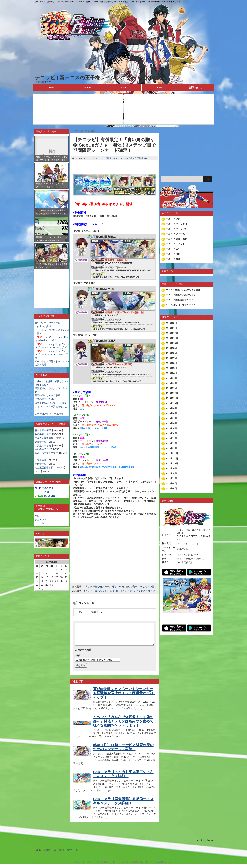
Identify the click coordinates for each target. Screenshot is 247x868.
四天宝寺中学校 (43, 446)
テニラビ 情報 (105, 158)
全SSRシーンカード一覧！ (49, 323)
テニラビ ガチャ (91, 158)
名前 (78, 660)
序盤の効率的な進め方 (46, 399)
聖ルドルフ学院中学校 (46, 453)
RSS (123, 87)
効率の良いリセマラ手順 (47, 395)
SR (114, 158)
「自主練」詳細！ (44, 326)
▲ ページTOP (205, 845)
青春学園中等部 (43, 430)
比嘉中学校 (41, 442)
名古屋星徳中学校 (44, 468)
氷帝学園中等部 (43, 434)
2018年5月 (171, 428)
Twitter (87, 87)
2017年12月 (172, 453)
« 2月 (42, 589)
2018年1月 (171, 448)
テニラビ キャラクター (178, 224)
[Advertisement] (52, 286)
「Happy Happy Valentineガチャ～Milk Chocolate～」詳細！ (52, 354)
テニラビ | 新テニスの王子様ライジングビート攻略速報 (98, 78)
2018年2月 (171, 443)
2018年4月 (171, 433)
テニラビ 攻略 (173, 219)
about (160, 87)
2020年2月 (171, 323)
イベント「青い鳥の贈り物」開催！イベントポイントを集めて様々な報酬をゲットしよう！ (131, 591)
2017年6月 (171, 484)
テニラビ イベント (175, 244)
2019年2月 (171, 383)
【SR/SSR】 (44, 488)
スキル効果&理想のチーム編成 (51, 403)
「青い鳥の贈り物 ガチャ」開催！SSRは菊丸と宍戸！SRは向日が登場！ (121, 587)
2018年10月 (172, 403)
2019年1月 (171, 388)
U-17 (37, 471)
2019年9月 (171, 348)
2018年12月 (172, 393)
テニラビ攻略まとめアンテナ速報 (183, 290)
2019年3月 (171, 378)
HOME (51, 87)
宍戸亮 (138, 158)
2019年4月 (171, 373)
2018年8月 (171, 413)
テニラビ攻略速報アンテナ (180, 300)
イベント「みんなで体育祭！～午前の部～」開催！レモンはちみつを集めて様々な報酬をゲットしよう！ (123, 725)
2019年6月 (171, 363)
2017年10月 (172, 464)
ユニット (39, 523)
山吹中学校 (41, 460)
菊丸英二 (145, 158)
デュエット (41, 520)
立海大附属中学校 (44, 438)
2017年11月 (172, 459)
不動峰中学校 (42, 449)
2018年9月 (171, 408)
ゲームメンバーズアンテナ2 (180, 305)
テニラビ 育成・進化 (177, 239)
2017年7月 (171, 478)
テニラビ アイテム (175, 234)
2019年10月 (172, 343)
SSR (117, 158)
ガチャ (123, 158)
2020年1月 (171, 328)
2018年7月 (171, 418)
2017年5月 (171, 489)
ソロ (37, 516)
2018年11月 (172, 398)
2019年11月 (172, 338)
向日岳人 (130, 158)
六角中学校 (41, 464)
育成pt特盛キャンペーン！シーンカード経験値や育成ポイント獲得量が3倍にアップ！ (124, 697)
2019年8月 (171, 353)
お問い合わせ (196, 87)
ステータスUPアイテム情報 (49, 414)
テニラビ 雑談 (173, 259)
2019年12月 (172, 333)
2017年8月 (171, 473)
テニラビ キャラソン (177, 229)
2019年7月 (171, 358)
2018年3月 (171, 438)
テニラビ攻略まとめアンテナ (181, 295)
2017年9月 (171, 468)
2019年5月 (171, 368)
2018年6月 (171, 423)
